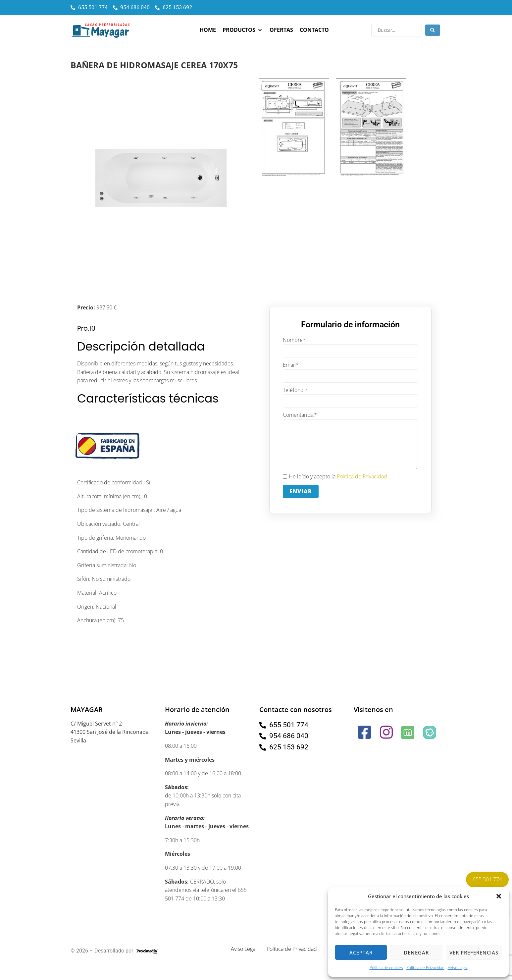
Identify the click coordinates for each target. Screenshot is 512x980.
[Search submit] (433, 30)
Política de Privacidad (425, 968)
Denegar (416, 953)
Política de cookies (386, 968)
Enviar (301, 491)
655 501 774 (487, 879)
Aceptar (361, 953)
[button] (499, 896)
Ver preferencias (474, 953)
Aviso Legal (458, 968)
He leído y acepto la (335, 477)
